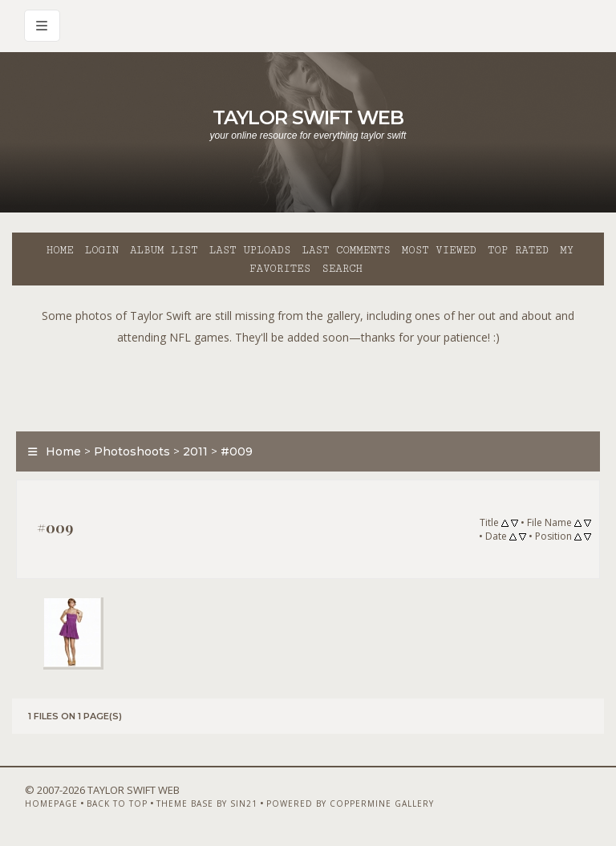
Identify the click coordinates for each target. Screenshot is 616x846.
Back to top (117, 803)
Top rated (518, 250)
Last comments (346, 250)
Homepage (51, 803)
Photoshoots (132, 451)
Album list (164, 250)
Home (60, 250)
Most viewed (439, 250)
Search (342, 269)
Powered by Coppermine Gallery (350, 803)
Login (102, 250)
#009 (237, 451)
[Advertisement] (308, 384)
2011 (195, 451)
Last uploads (250, 250)
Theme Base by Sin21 (207, 803)
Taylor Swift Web (308, 117)
